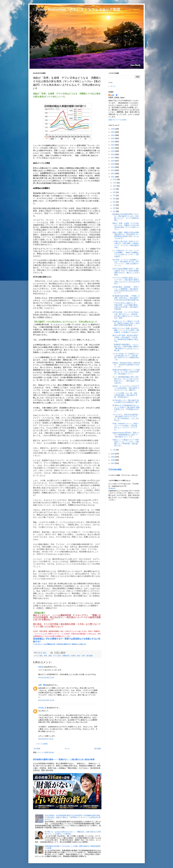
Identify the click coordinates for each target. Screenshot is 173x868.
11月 (115, 183)
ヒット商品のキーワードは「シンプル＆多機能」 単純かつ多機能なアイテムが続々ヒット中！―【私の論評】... (126, 253)
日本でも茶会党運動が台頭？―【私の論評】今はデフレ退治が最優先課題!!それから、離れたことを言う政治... (126, 272)
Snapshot (112, 488)
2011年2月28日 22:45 (46, 700)
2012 (113, 173)
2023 (113, 138)
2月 (114, 211)
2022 (113, 142)
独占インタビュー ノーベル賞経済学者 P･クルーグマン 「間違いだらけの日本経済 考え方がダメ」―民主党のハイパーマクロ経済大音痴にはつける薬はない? (67, 617)
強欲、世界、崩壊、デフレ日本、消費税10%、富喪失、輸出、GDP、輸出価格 (66, 656)
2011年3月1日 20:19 (46, 739)
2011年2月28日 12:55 (46, 678)
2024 (113, 135)
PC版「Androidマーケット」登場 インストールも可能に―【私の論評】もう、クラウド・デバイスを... (126, 426)
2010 (113, 454)
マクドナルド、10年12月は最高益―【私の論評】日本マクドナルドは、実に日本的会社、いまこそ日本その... (126, 417)
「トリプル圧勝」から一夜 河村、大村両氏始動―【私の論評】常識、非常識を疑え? (126, 395)
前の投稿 (98, 749)
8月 (114, 192)
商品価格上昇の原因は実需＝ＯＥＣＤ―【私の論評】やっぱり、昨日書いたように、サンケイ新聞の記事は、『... (126, 217)
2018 (113, 154)
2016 (113, 161)
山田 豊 (42, 685)
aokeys (41, 667)
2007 (113, 463)
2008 (113, 460)
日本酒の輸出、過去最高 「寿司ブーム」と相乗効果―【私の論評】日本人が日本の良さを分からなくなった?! (126, 290)
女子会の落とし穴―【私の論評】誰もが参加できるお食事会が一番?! (126, 401)
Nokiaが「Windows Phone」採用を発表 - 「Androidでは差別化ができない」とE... (126, 365)
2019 (113, 151)
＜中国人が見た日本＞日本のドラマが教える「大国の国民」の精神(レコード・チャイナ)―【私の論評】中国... (126, 244)
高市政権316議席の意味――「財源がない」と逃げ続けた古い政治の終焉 (64, 759)
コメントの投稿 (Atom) (46, 752)
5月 (114, 202)
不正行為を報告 (115, 469)
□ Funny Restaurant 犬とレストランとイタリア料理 (76, 10)
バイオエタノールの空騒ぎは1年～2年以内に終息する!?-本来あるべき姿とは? (60, 644)
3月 (114, 208)
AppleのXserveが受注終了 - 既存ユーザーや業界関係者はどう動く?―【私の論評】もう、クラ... (126, 435)
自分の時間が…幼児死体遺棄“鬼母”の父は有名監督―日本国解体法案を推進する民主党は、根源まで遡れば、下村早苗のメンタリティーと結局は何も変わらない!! (73, 817)
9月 (114, 189)
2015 (113, 164)
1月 (114, 450)
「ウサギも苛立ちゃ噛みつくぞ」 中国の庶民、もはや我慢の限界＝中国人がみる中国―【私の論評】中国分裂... (126, 306)
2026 (113, 129)
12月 (115, 179)
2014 (113, 167)
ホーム (67, 749)
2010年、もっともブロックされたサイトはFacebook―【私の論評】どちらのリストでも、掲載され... (126, 388)
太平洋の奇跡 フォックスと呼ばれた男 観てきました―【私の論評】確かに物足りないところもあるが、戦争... (126, 315)
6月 (114, 199)
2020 (113, 148)
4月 (114, 205)
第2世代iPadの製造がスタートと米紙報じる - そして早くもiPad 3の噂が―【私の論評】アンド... (126, 372)
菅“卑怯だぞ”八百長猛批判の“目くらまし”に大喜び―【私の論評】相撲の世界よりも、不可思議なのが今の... (126, 408)
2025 (113, 132)
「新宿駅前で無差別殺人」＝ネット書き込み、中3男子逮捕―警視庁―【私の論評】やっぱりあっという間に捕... (126, 347)
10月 (115, 186)
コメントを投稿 (42, 744)
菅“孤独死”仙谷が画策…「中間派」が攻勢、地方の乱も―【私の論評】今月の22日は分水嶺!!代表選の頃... (126, 298)
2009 (113, 457)
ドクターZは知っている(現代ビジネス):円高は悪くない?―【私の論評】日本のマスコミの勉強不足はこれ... (126, 357)
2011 (113, 177)
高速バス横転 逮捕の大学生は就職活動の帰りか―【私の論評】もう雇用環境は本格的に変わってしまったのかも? (126, 235)
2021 (113, 145)
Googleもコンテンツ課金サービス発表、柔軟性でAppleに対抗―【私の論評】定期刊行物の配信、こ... (126, 323)
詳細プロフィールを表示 (117, 120)
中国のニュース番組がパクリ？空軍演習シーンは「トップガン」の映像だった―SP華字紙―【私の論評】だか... (126, 443)
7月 (114, 195)
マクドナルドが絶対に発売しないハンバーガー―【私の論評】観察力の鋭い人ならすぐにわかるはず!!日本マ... (126, 281)
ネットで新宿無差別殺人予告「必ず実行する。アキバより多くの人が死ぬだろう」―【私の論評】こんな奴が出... (126, 380)
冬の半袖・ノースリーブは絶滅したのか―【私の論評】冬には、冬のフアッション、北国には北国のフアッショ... (126, 263)
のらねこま (42, 708)
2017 (113, 158)
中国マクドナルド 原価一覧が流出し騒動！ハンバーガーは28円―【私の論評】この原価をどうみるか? (126, 330)
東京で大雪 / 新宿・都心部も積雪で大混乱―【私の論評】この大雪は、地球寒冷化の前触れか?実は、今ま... (126, 338)
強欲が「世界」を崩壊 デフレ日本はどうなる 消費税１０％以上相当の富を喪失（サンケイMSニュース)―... (126, 226)
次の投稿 (37, 749)
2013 (113, 170)
